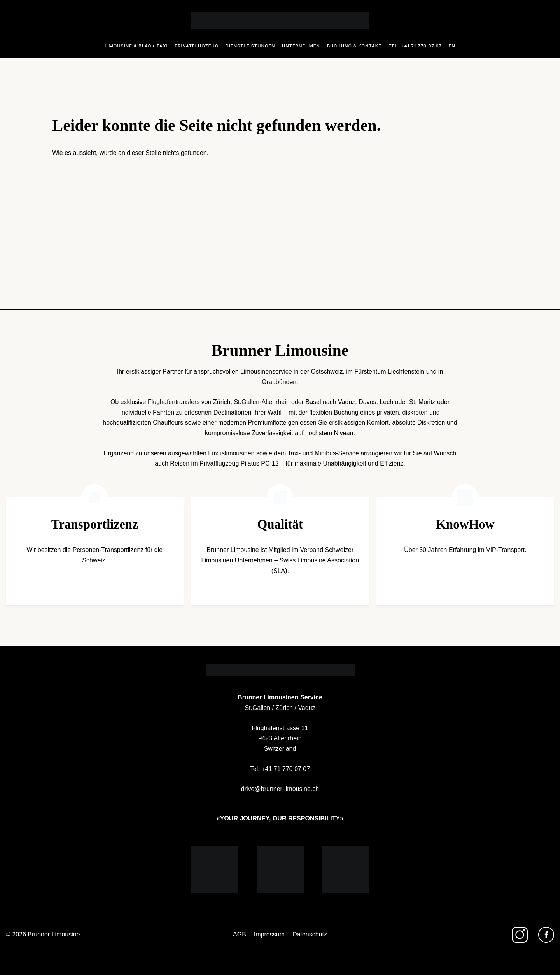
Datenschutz (310, 934)
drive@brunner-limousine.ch (280, 789)
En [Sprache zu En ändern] (452, 46)
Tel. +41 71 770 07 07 (415, 46)
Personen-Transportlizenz (108, 550)
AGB (240, 934)
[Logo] (280, 21)
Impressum (269, 934)
